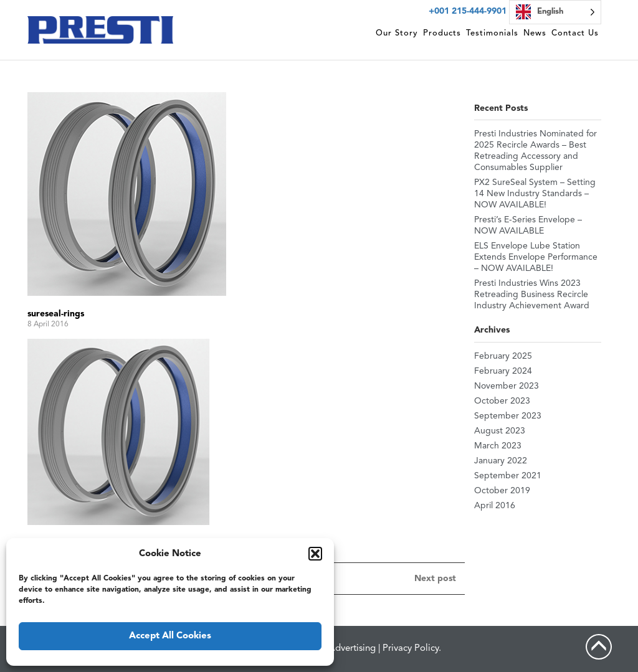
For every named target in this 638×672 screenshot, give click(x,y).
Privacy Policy (411, 649)
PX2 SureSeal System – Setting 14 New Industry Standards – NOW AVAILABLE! (535, 194)
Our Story (397, 33)
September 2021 (508, 476)
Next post (435, 579)
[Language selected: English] (555, 12)
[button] (315, 554)
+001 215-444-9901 (468, 11)
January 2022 (501, 461)
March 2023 (498, 446)
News (535, 33)
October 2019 (502, 491)
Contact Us (575, 33)
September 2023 (508, 416)
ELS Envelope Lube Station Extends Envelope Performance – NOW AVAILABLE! (536, 257)
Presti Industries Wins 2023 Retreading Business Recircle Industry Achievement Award (532, 295)
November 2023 (507, 386)
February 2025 (503, 356)
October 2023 (502, 401)
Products (442, 33)
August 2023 (500, 431)
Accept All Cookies (170, 636)
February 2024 (503, 371)
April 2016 (495, 506)
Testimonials (492, 33)
